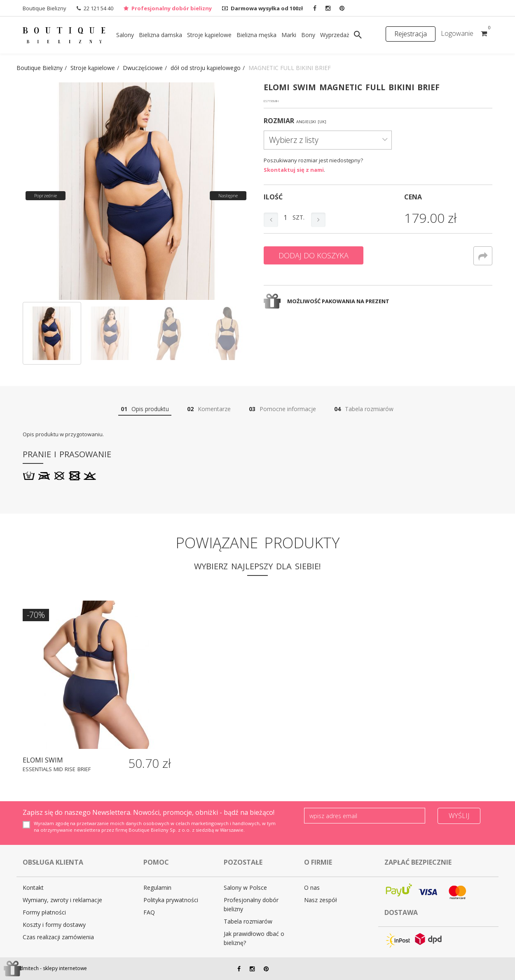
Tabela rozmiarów (248, 921)
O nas (312, 888)
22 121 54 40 (98, 8)
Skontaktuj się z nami (294, 170)
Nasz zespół (321, 900)
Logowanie (457, 33)
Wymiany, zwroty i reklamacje (62, 900)
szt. (298, 217)
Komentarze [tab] (209, 409)
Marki (289, 35)
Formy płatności (44, 912)
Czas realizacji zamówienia (58, 937)
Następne (228, 195)
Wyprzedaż (335, 35)
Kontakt (33, 888)
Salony (125, 35)
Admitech (28, 968)
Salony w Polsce (245, 888)
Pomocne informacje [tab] (282, 409)
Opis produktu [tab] (145, 409)
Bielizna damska (160, 35)
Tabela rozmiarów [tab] (364, 409)
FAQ (149, 912)
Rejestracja (411, 34)
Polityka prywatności (171, 900)
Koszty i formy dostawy (54, 925)
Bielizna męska (256, 35)
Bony (308, 35)
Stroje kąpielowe (209, 35)
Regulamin (157, 888)
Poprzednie (46, 195)
